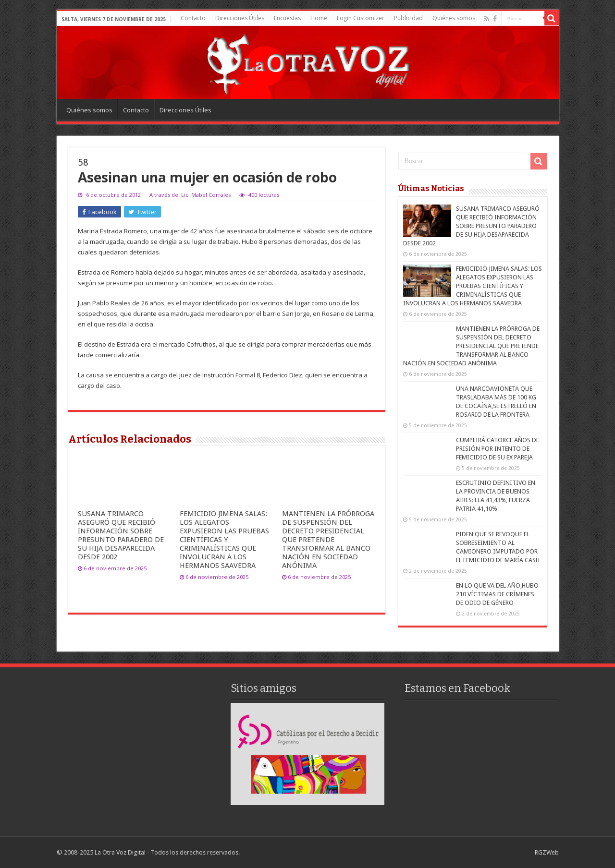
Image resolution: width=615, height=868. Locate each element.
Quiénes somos (454, 18)
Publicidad (408, 18)
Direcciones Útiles (240, 18)
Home (319, 18)
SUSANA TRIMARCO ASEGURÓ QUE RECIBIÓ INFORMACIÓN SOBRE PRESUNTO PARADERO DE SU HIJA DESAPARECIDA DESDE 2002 (121, 535)
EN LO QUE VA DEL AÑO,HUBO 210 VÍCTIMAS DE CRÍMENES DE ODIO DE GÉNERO (497, 594)
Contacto (193, 18)
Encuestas (287, 18)
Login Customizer (361, 18)
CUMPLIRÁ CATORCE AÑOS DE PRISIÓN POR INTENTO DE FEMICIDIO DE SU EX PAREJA (498, 449)
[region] (307, 754)
